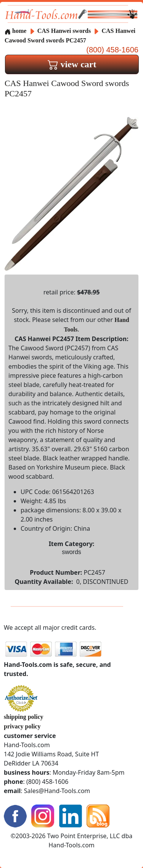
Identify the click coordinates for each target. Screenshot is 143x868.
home (15, 31)
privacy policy (22, 726)
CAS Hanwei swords (64, 31)
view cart (72, 64)
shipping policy (24, 717)
